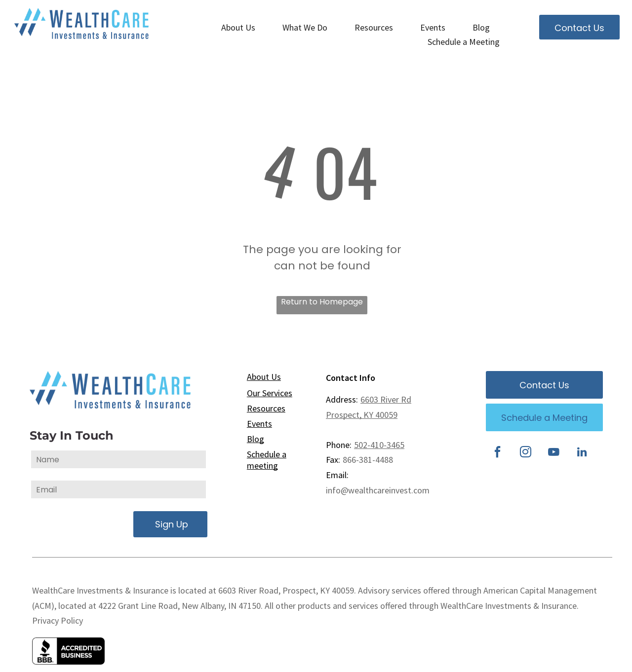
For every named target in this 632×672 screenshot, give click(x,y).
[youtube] (554, 453)
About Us (264, 377)
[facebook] (498, 453)
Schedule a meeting (267, 460)
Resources (266, 408)
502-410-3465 (379, 445)
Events (259, 424)
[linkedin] (582, 453)
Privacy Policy (58, 620)
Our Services (270, 393)
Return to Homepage (322, 302)
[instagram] (526, 453)
